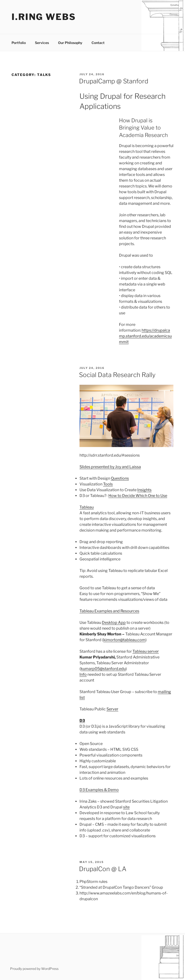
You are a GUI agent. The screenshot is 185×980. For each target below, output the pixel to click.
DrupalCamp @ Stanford (114, 81)
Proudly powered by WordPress (34, 969)
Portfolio (19, 43)
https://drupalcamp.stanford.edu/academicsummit (145, 336)
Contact (98, 43)
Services (42, 43)
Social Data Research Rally (117, 375)
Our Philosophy (70, 43)
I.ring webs (44, 17)
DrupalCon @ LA (103, 869)
